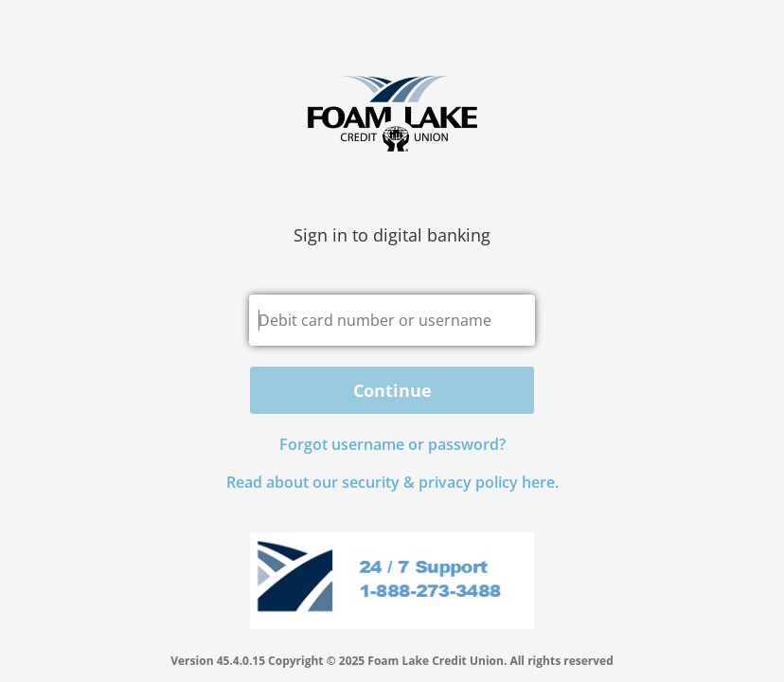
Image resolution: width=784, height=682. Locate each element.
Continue (392, 390)
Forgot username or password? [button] (392, 444)
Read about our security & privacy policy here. (392, 482)
